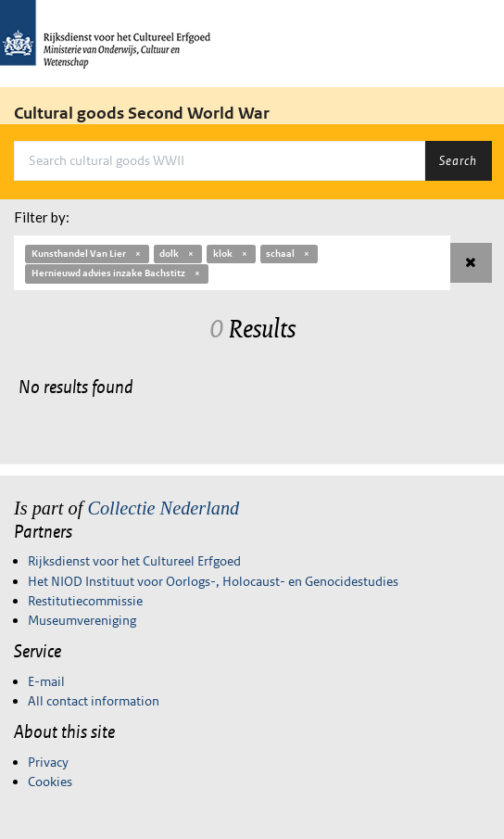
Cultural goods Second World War (142, 113)
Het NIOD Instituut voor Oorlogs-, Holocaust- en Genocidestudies (213, 581)
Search (458, 160)
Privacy (48, 762)
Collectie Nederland (163, 508)
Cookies (50, 782)
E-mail (46, 681)
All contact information (94, 701)
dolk (177, 254)
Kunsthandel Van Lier (87, 254)
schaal (289, 254)
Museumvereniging (82, 620)
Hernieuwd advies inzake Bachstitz (117, 273)
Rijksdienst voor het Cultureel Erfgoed (134, 561)
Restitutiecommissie (85, 601)
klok (231, 254)
